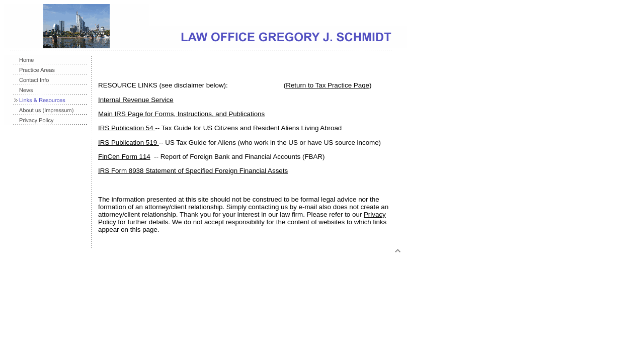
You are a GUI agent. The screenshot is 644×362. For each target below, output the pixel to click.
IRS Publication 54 (127, 128)
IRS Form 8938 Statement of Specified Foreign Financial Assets (193, 171)
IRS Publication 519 (129, 143)
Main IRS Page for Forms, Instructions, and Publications (181, 114)
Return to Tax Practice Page (328, 85)
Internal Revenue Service (136, 100)
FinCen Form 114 (124, 157)
